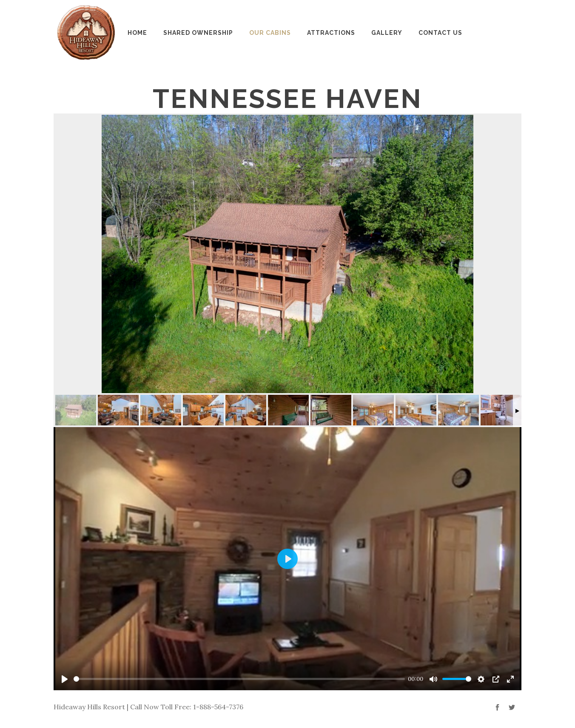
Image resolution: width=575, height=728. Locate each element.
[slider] (239, 679)
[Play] (65, 679)
